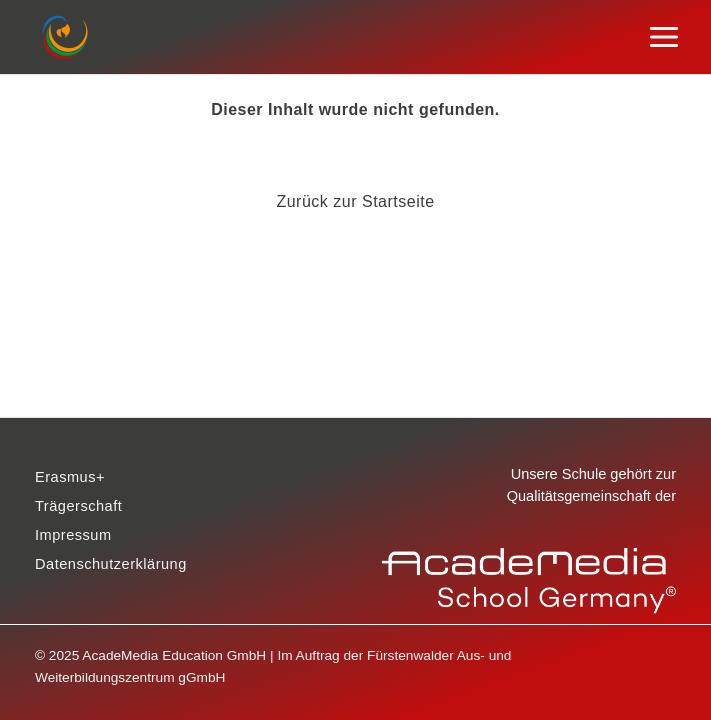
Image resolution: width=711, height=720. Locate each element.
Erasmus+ (70, 477)
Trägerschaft (78, 506)
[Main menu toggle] (664, 37)
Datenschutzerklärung (111, 564)
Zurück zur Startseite (355, 201)
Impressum (73, 535)
